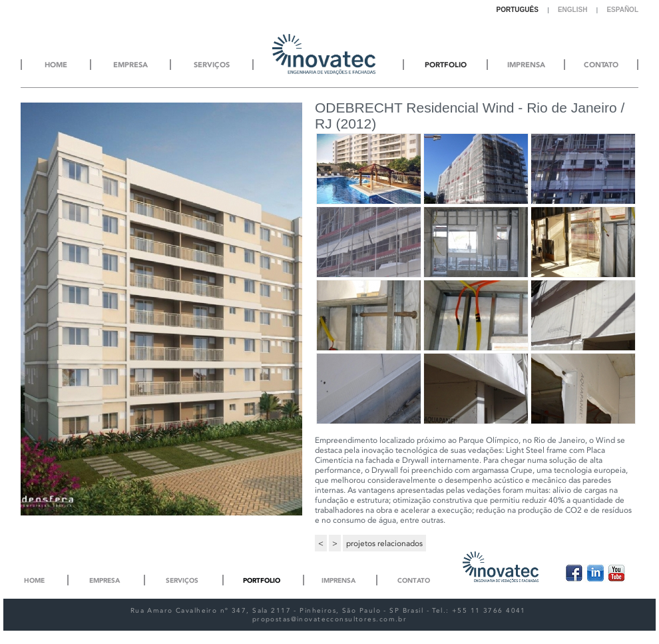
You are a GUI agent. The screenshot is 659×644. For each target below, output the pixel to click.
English (572, 10)
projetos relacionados (384, 543)
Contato (414, 580)
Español (622, 10)
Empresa (105, 580)
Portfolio (262, 580)
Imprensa (338, 580)
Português (518, 10)
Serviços (182, 580)
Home (34, 580)
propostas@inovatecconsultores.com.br (329, 619)
